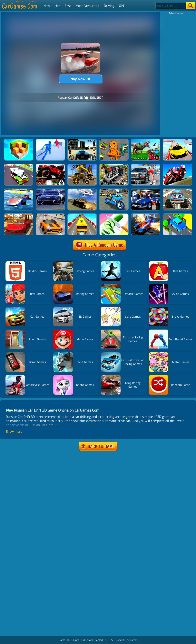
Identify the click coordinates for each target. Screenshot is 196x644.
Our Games (73, 640)
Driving (109, 6)
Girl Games (87, 640)
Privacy (119, 640)
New (47, 6)
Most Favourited (87, 6)
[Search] (171, 6)
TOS (111, 640)
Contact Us (101, 640)
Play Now (80, 79)
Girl (122, 6)
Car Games (132, 640)
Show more (14, 432)
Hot (57, 6)
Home (62, 640)
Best (68, 6)
